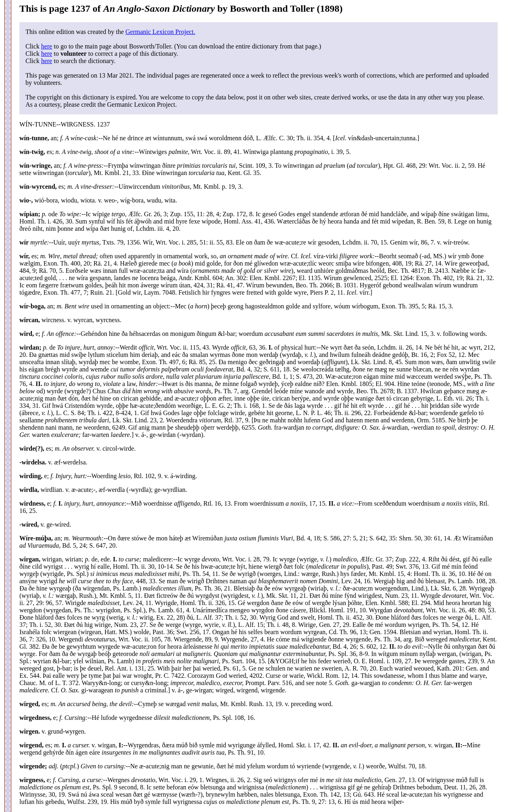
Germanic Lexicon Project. (160, 32)
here (47, 46)
